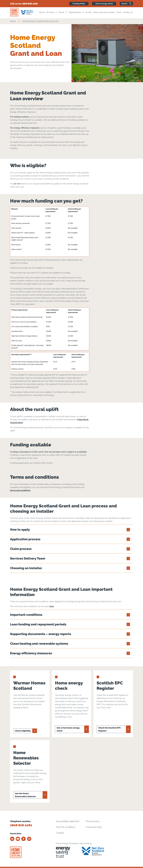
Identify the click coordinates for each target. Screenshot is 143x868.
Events (89, 12)
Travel (61, 12)
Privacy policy (93, 821)
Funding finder (79, 4)
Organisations (75, 12)
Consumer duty (94, 827)
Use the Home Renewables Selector (25, 795)
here (52, 606)
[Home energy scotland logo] (14, 12)
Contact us (128, 12)
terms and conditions (20, 490)
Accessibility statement (68, 821)
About (42, 12)
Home (13, 21)
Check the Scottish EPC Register (110, 729)
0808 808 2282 (30, 4)
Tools (119, 12)
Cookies (60, 833)
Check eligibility (23, 731)
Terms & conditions (66, 827)
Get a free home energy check (68, 729)
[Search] (126, 4)
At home (50, 12)
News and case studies (104, 12)
